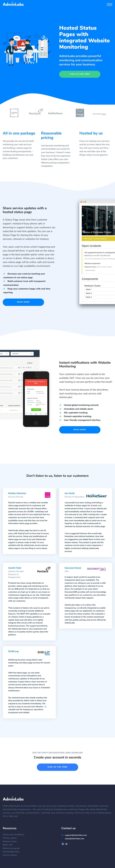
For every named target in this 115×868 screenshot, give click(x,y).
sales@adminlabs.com (75, 839)
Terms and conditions (15, 835)
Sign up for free (80, 74)
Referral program (13, 848)
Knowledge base (12, 852)
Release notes (11, 842)
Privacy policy (11, 838)
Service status (11, 855)
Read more (23, 302)
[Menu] (109, 5)
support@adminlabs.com (74, 835)
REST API (9, 845)
